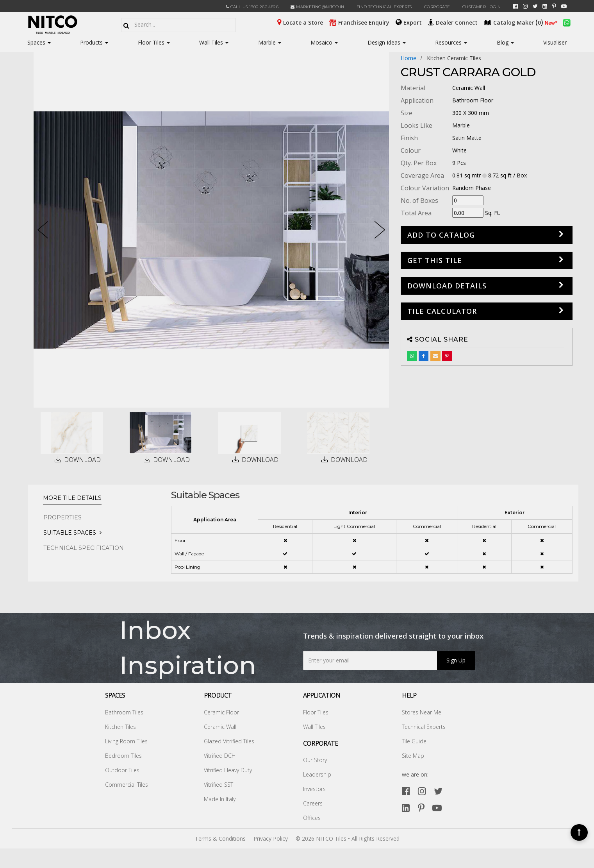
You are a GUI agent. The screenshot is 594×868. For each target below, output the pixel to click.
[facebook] (516, 6)
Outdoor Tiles (122, 770)
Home (408, 58)
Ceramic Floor (221, 712)
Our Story (315, 760)
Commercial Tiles (127, 785)
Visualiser (555, 42)
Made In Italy (220, 799)
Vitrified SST (219, 785)
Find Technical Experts (384, 7)
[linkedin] (545, 6)
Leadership (317, 774)
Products (91, 42)
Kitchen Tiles (120, 727)
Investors (314, 789)
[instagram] (525, 6)
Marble (270, 42)
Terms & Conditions (220, 838)
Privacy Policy (271, 838)
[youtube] (564, 6)
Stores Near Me (422, 712)
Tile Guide (414, 741)
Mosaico (324, 42)
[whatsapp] (567, 22)
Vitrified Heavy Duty (228, 770)
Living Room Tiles (126, 741)
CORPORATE (437, 7)
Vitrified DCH (220, 756)
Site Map (413, 756)
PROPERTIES (62, 517)
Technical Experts (424, 727)
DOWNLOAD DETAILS (447, 286)
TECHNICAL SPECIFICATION (84, 548)
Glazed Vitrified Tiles (229, 741)
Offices (312, 818)
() (514, 22)
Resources (451, 42)
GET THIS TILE (435, 260)
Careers (313, 803)
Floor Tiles (154, 42)
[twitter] (535, 6)
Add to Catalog (441, 235)
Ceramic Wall (220, 727)
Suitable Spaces (70, 533)
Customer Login (482, 7)
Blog (505, 42)
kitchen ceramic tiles (454, 58)
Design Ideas (387, 42)
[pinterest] (554, 6)
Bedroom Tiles (123, 756)
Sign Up (456, 660)
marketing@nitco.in (317, 7)
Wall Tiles (214, 42)
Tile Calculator (442, 311)
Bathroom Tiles (124, 712)
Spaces (36, 42)
